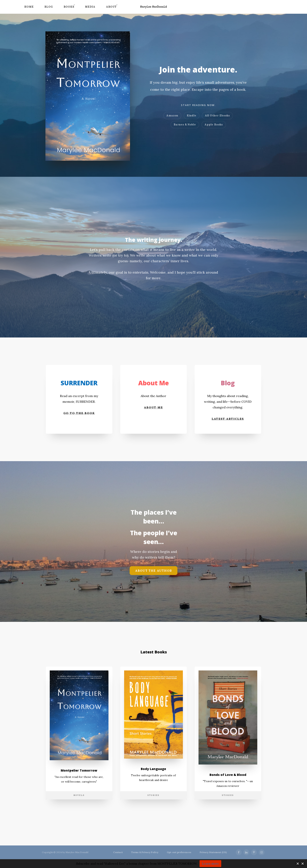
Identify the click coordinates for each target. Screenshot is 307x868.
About (111, 7)
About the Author (153, 579)
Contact (118, 852)
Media (90, 7)
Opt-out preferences (179, 852)
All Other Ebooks (217, 116)
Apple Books (214, 125)
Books (69, 7)
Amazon (172, 116)
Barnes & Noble (185, 125)
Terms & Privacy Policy (145, 852)
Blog (49, 7)
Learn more (210, 864)
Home (29, 7)
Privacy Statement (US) (213, 852)
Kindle (192, 116)
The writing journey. (153, 239)
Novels (79, 810)
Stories (153, 810)
